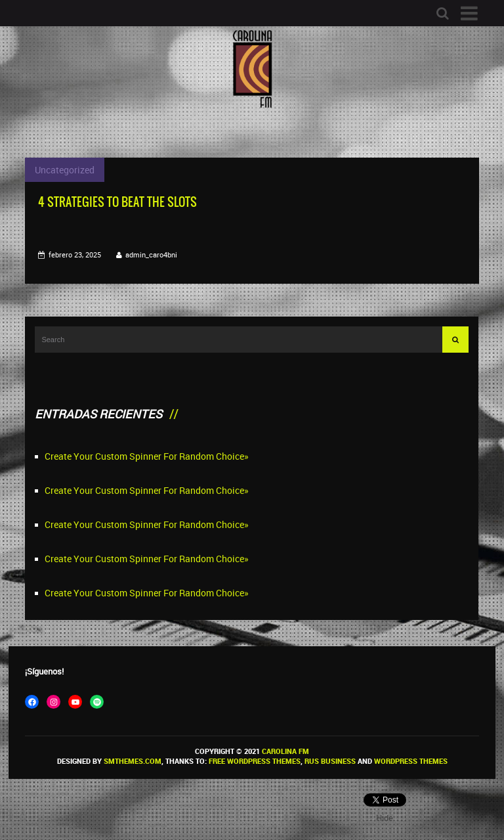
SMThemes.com (133, 761)
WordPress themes (411, 761)
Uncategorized (65, 170)
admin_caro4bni (151, 254)
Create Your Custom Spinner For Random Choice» (147, 456)
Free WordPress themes (255, 761)
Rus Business (330, 761)
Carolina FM (285, 751)
